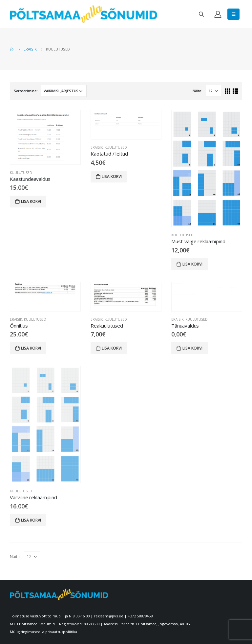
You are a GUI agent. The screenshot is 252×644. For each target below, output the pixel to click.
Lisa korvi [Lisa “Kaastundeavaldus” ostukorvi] (31, 201)
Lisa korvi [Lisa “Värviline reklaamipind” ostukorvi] (31, 520)
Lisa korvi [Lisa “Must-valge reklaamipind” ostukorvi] (192, 264)
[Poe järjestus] (64, 91)
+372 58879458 (140, 616)
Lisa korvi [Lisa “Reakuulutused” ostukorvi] (112, 348)
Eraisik (97, 147)
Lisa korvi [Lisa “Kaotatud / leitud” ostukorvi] (112, 176)
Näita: (198, 91)
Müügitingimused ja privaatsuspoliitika (43, 632)
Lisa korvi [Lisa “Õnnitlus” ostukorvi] (31, 348)
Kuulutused (21, 173)
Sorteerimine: (26, 91)
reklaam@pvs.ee (109, 616)
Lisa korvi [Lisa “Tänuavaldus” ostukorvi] (192, 348)
